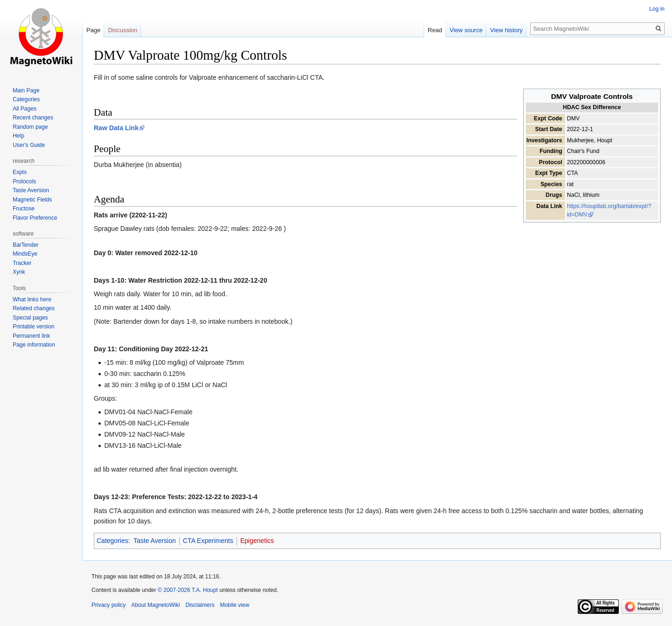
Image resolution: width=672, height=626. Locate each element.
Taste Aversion (155, 541)
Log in (657, 9)
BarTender (25, 245)
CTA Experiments (208, 541)
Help (18, 136)
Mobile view (234, 605)
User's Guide (29, 145)
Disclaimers (200, 605)
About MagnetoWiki (155, 605)
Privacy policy (108, 605)
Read (435, 30)
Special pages (30, 318)
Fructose (24, 209)
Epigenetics (257, 541)
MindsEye (25, 254)
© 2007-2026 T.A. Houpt (188, 590)
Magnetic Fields (32, 200)
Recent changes (33, 118)
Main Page (26, 90)
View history (506, 30)
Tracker (22, 263)
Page (93, 30)
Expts (20, 172)
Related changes (34, 308)
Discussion (122, 30)
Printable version (33, 327)
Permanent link (31, 336)
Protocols (24, 181)
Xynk (19, 272)
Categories (112, 541)
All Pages (24, 109)
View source (466, 30)
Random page (30, 127)
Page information (34, 345)
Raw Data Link (116, 128)
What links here (32, 299)
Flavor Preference (35, 218)
